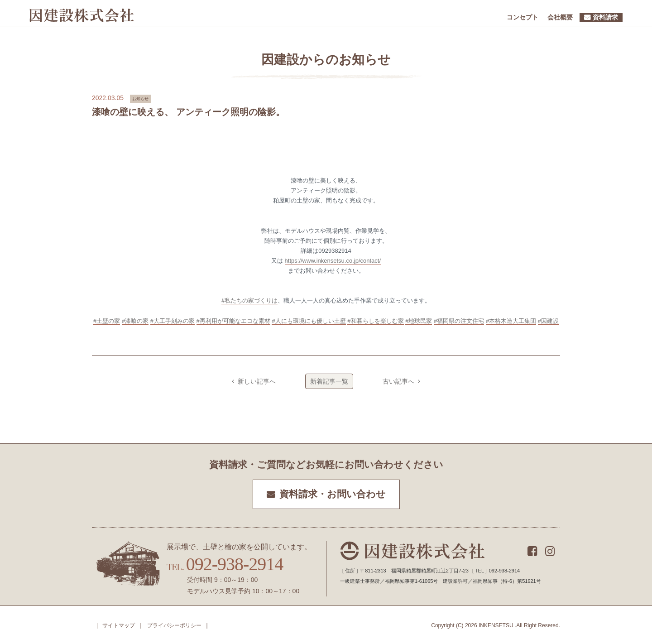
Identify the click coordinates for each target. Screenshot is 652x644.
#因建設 (548, 321)
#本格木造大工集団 (511, 321)
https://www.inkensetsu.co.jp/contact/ (333, 261)
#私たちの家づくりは (249, 300)
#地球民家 (419, 321)
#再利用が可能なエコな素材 (233, 321)
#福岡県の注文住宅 (459, 321)
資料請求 (605, 17)
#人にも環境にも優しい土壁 (309, 321)
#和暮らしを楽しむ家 (375, 321)
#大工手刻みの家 (173, 321)
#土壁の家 (107, 321)
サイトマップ (119, 625)
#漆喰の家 (135, 321)
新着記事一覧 (329, 381)
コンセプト (523, 17)
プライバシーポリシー (174, 625)
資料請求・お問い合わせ (333, 494)
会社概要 (560, 17)
